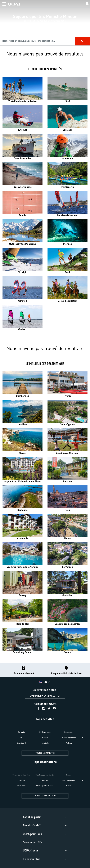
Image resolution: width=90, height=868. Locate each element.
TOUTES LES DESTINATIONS (45, 796)
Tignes (69, 775)
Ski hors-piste (45, 732)
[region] (45, 23)
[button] (3, 3)
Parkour (69, 743)
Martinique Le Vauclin (45, 786)
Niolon (69, 786)
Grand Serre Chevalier (21, 775)
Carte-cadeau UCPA (32, 842)
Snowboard (21, 743)
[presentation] (82, 738)
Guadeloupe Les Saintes (45, 775)
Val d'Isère (21, 786)
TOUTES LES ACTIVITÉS (45, 753)
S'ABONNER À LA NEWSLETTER (45, 696)
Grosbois (21, 780)
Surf (21, 737)
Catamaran (69, 732)
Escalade (45, 743)
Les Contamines (69, 780)
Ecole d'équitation (69, 737)
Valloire (45, 780)
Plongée (45, 737)
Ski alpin (21, 732)
